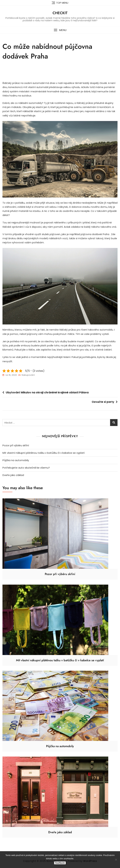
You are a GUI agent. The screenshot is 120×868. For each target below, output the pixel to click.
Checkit (60, 13)
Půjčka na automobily (16, 460)
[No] (116, 860)
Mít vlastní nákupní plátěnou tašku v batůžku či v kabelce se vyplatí (44, 453)
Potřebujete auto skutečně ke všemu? (26, 468)
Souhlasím (60, 863)
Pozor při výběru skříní (16, 445)
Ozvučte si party (103, 402)
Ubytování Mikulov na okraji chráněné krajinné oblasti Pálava (47, 392)
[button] (60, 30)
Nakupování (28, 375)
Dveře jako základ (13, 475)
